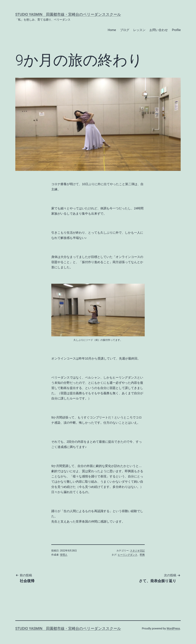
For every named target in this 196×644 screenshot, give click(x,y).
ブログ (125, 30)
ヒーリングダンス (128, 555)
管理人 (64, 555)
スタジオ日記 (137, 551)
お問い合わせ (159, 30)
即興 (142, 555)
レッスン (139, 30)
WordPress (173, 628)
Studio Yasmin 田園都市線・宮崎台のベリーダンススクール (68, 14)
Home (112, 30)
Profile (176, 30)
